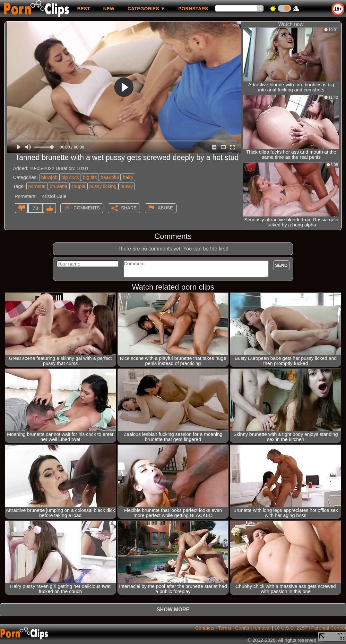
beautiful (110, 177)
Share (129, 208)
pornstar (37, 186)
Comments (87, 208)
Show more (173, 610)
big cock (70, 177)
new (109, 8)
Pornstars (193, 8)
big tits (90, 177)
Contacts (205, 628)
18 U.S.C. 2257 (291, 628)
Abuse (165, 208)
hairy (128, 177)
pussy (127, 186)
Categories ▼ (146, 8)
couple (78, 186)
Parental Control (329, 628)
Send (281, 265)
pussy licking (103, 186)
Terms (225, 628)
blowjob (49, 177)
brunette (59, 186)
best (83, 8)
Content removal (253, 628)
